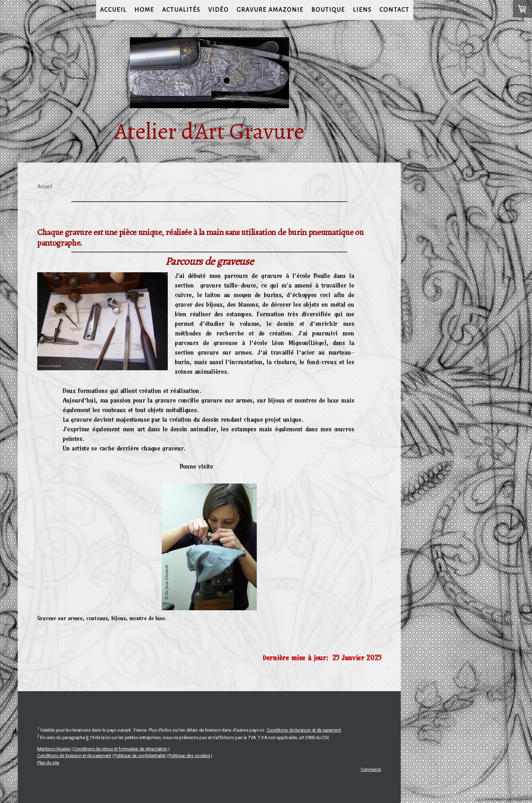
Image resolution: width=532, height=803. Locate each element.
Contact (394, 10)
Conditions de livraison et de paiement (304, 730)
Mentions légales (54, 749)
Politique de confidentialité (140, 756)
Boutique (328, 10)
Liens (362, 10)
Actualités (181, 10)
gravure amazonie (270, 10)
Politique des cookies (189, 756)
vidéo (218, 10)
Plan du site (48, 763)
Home (144, 10)
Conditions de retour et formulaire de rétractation (120, 749)
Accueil (113, 10)
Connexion (371, 769)
